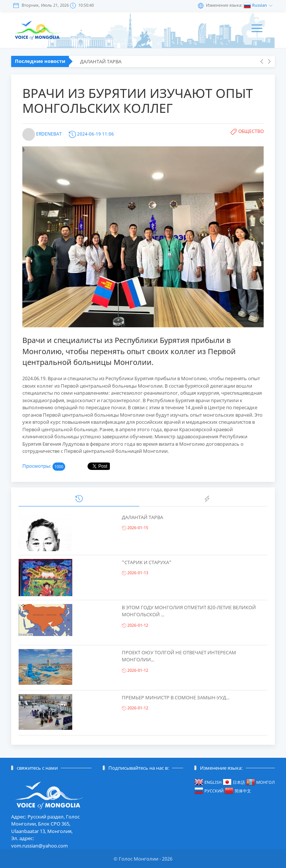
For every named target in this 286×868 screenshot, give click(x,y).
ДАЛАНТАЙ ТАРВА (101, 61)
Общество (251, 131)
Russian (260, 5)
